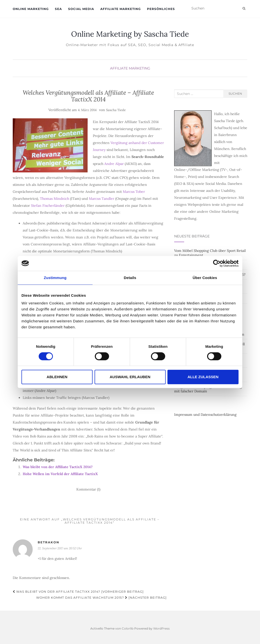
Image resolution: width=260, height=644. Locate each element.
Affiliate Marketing (121, 9)
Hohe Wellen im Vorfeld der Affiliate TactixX (60, 474)
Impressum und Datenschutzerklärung (205, 415)
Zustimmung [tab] (55, 278)
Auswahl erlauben (130, 377)
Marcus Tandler (102, 199)
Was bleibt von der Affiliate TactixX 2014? (58, 467)
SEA (58, 9)
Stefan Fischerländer (48, 206)
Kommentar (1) (88, 489)
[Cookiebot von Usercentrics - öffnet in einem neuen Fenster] (217, 263)
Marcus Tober (134, 192)
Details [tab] (130, 278)
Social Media (81, 9)
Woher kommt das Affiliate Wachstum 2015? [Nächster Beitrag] (101, 598)
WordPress (161, 628)
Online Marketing (31, 9)
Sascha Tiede (116, 110)
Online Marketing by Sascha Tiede (130, 34)
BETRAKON (49, 542)
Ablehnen (57, 377)
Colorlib (128, 628)
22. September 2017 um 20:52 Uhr (60, 548)
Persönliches (161, 9)
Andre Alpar (114, 164)
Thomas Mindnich (55, 199)
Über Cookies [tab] (205, 278)
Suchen (235, 94)
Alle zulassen (203, 377)
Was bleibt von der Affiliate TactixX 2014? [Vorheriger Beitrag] (78, 592)
